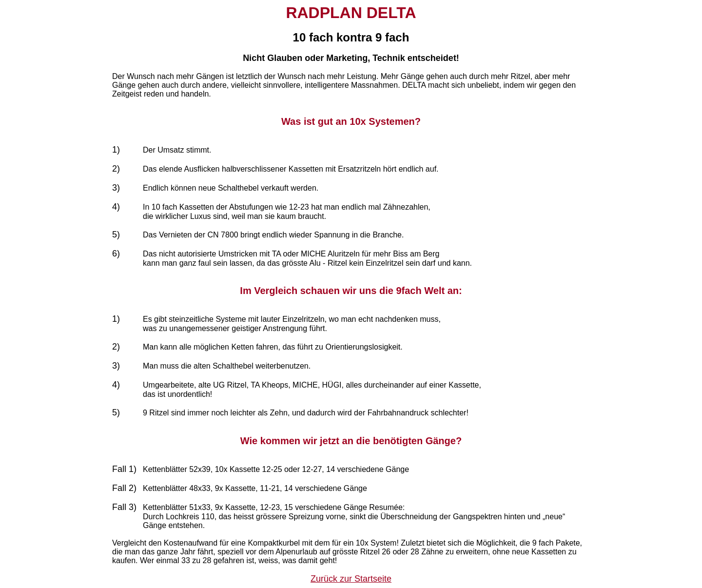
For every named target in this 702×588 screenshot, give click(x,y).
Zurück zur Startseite (351, 579)
